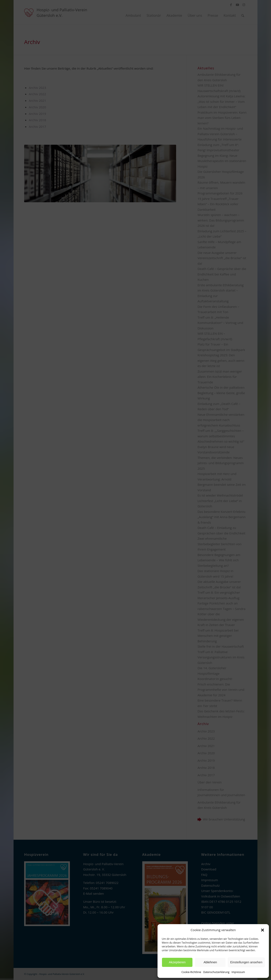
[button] (263, 930)
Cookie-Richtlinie (191, 972)
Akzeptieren (177, 962)
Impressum (238, 972)
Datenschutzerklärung (216, 972)
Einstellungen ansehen (246, 962)
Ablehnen (210, 962)
